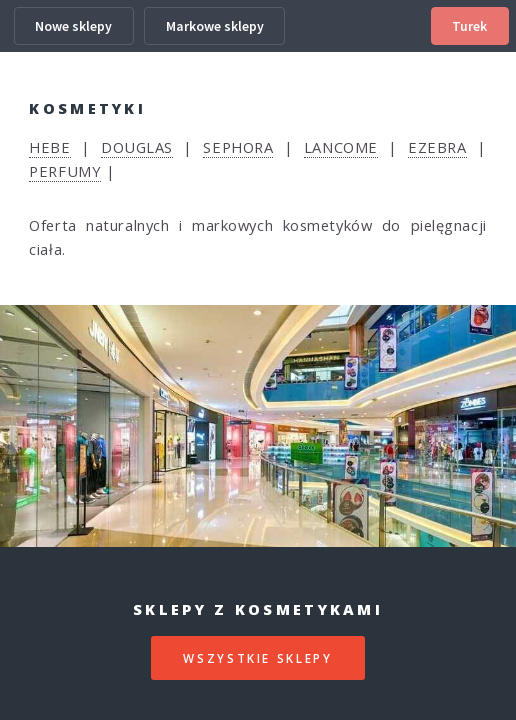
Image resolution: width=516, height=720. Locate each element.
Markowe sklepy (215, 26)
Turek (469, 26)
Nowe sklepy (73, 26)
